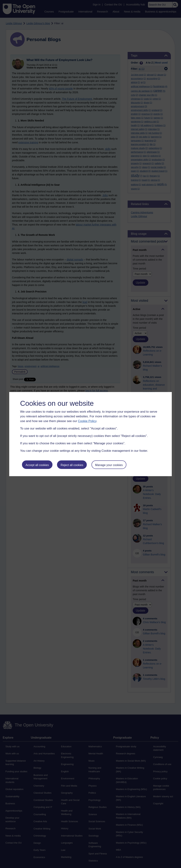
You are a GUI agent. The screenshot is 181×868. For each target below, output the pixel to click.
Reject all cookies (72, 465)
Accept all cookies (37, 465)
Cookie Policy (87, 421)
